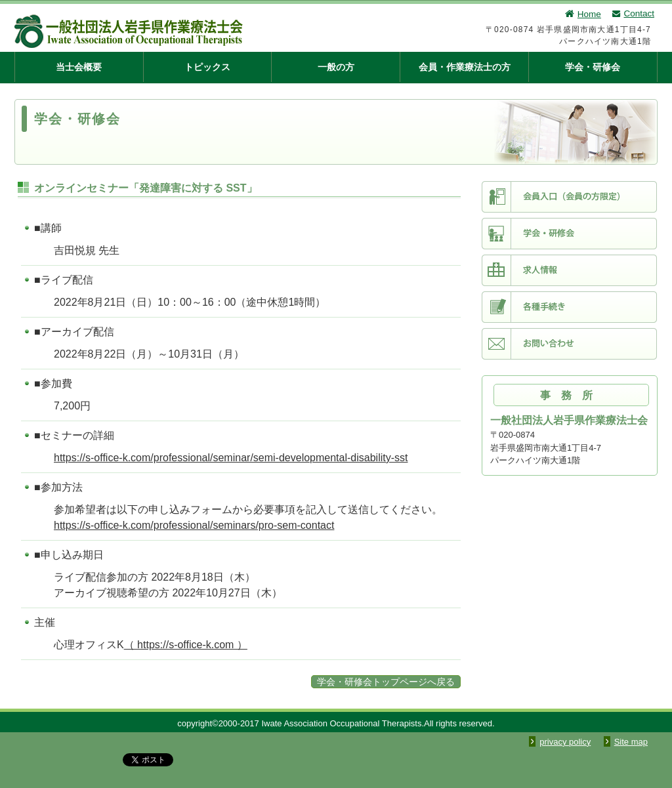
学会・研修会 (593, 67)
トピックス (207, 67)
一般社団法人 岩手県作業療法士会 (195, 31)
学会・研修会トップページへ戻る (386, 682)
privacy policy (565, 742)
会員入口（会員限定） (569, 197)
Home (582, 14)
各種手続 (569, 307)
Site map (631, 742)
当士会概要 (79, 67)
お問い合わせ (569, 344)
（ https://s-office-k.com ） (186, 645)
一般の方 (336, 67)
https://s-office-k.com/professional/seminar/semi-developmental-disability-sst (231, 458)
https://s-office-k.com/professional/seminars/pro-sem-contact (194, 525)
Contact (633, 13)
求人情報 (569, 270)
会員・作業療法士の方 (465, 67)
